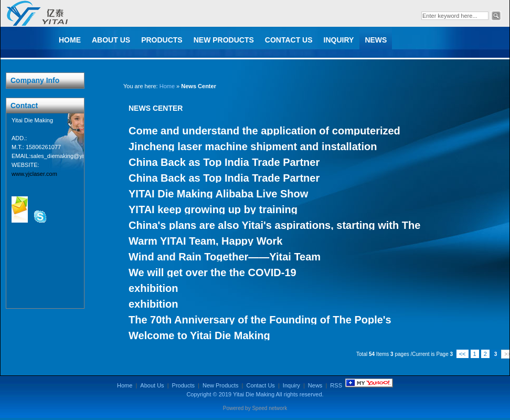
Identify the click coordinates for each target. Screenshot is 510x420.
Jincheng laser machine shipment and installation (253, 146)
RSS (336, 385)
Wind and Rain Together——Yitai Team (225, 257)
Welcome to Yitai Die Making (199, 335)
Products (162, 40)
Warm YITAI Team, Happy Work (205, 241)
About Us (111, 40)
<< (463, 354)
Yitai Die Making (254, 394)
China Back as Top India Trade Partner (224, 162)
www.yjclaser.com (34, 174)
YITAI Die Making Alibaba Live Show (218, 194)
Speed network (269, 408)
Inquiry (339, 40)
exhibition (153, 288)
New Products (224, 40)
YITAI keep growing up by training (213, 209)
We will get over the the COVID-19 (212, 272)
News (376, 40)
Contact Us (289, 40)
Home (70, 40)
